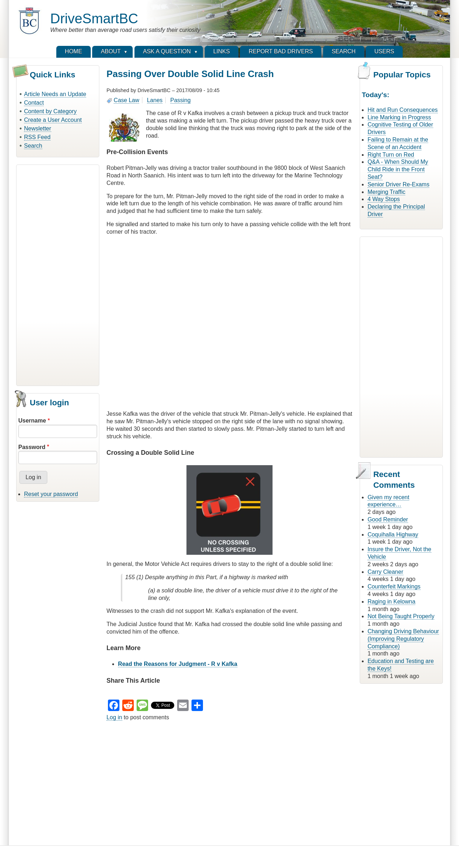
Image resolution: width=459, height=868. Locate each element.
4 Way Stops (384, 199)
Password (32, 447)
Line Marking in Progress (399, 117)
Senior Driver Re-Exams (398, 184)
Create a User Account (53, 120)
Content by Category (50, 111)
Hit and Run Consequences (403, 110)
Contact (34, 103)
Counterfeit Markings (394, 586)
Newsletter (38, 128)
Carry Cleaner (385, 572)
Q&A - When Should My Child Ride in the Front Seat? (398, 169)
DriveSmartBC (94, 18)
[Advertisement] (58, 274)
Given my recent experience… (388, 501)
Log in (114, 717)
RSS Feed (37, 137)
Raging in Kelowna (391, 602)
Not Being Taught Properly (401, 616)
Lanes (155, 100)
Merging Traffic (387, 192)
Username (32, 421)
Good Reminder (388, 519)
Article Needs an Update (55, 94)
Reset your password (51, 494)
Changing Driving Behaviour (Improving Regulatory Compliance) (403, 639)
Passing (181, 100)
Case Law (126, 100)
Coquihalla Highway (393, 535)
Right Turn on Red (391, 155)
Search (33, 146)
